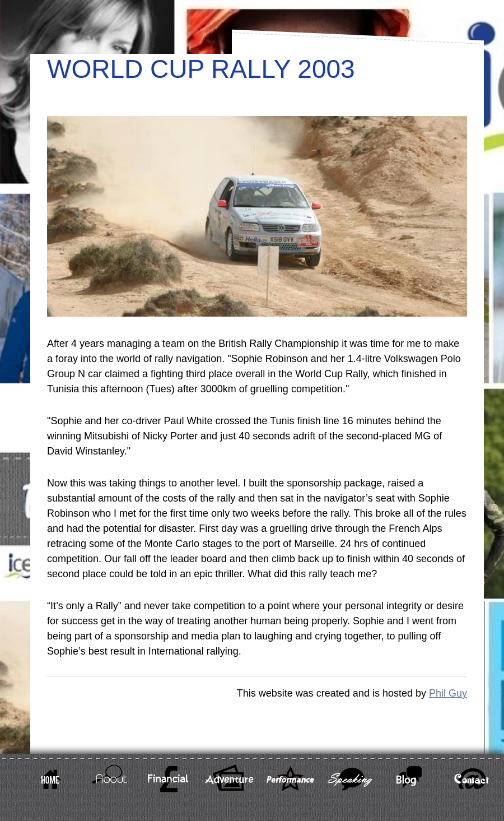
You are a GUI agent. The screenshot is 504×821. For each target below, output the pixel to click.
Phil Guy (448, 693)
